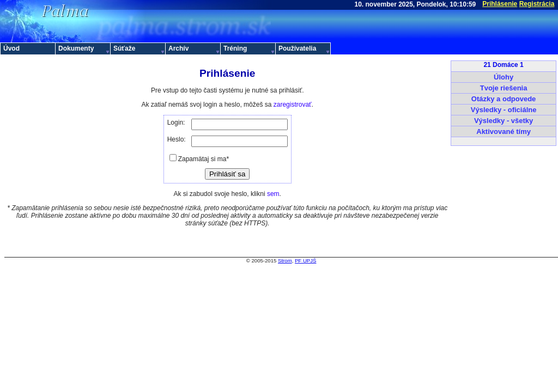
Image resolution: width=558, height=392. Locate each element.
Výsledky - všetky (504, 121)
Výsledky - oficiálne (504, 110)
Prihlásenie (500, 4)
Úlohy (504, 77)
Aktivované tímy (504, 131)
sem (273, 194)
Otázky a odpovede (504, 99)
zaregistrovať (293, 105)
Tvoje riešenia (504, 88)
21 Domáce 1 (503, 65)
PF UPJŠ (305, 261)
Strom (285, 261)
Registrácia (537, 4)
